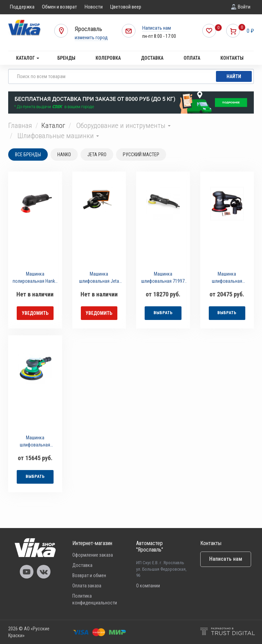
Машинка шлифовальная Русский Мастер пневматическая (35, 442)
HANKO (64, 155)
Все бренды (28, 155)
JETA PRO (97, 155)
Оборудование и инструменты (123, 126)
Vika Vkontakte (44, 572)
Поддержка (22, 7)
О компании (148, 586)
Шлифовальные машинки (58, 136)
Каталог (28, 58)
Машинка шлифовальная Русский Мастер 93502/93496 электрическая (227, 279)
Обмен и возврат (60, 7)
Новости (94, 7)
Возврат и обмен (89, 575)
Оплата (192, 58)
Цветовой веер (126, 7)
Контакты (232, 58)
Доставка (152, 58)
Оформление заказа (93, 555)
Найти (234, 76)
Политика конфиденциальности (95, 599)
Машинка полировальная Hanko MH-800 (35, 279)
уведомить (35, 313)
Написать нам (157, 28)
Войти (244, 7)
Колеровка (108, 58)
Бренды (66, 58)
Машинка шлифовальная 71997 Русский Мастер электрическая (163, 279)
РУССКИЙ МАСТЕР (141, 155)
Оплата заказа (87, 586)
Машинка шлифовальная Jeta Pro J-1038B (99, 279)
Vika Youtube (27, 572)
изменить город (91, 38)
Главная (20, 126)
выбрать (163, 313)
